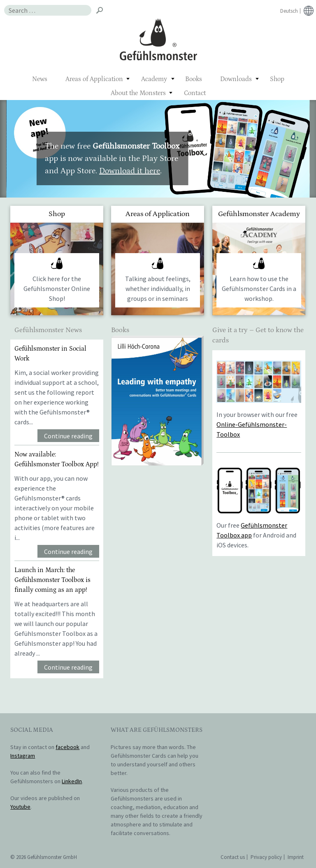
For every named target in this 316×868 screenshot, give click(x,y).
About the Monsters (138, 93)
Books (194, 79)
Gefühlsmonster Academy (259, 214)
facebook (67, 747)
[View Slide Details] (158, 401)
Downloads (236, 79)
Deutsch (289, 11)
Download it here (130, 171)
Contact (195, 93)
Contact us (233, 857)
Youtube (20, 807)
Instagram (23, 756)
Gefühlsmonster (158, 39)
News (40, 79)
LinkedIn (72, 781)
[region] (158, 149)
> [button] (304, 147)
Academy (154, 79)
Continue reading (68, 436)
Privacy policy (266, 857)
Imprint (296, 857)
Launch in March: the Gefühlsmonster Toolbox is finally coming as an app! (52, 580)
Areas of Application (94, 79)
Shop (277, 79)
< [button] (12, 147)
